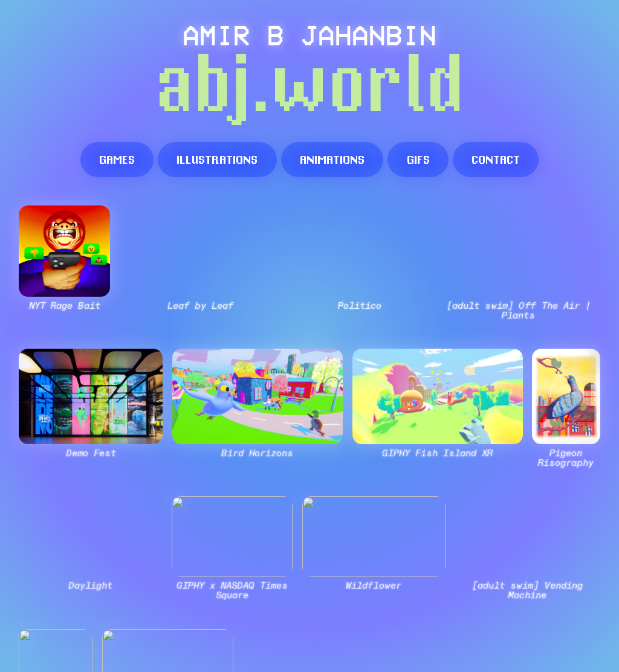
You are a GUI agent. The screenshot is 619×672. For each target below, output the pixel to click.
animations (332, 159)
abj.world (309, 88)
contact (496, 159)
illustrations (217, 159)
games (117, 159)
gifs (418, 159)
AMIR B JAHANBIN (309, 34)
